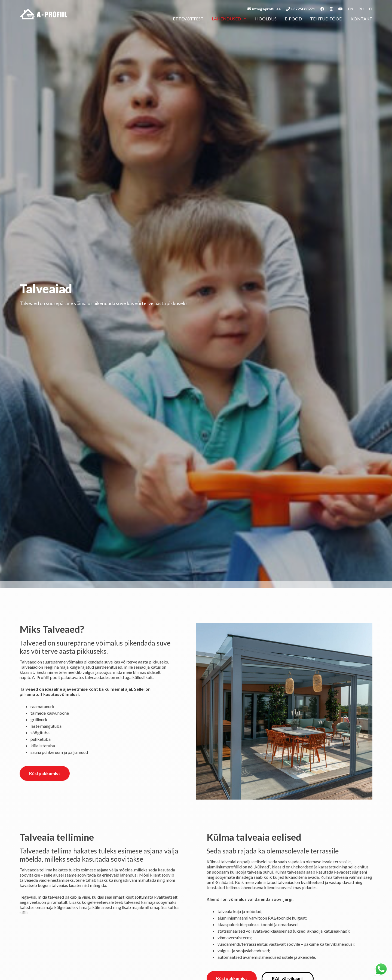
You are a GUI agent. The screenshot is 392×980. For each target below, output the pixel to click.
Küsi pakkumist (45, 773)
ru (361, 9)
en (351, 9)
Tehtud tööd (326, 19)
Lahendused (229, 19)
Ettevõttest (188, 19)
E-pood (293, 19)
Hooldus (266, 19)
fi (371, 9)
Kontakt (362, 19)
